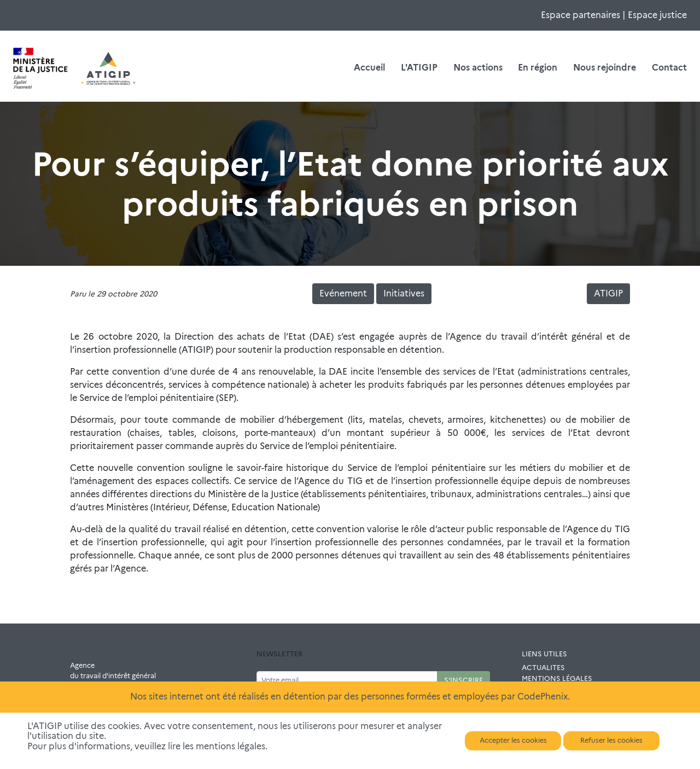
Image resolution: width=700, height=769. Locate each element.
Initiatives (404, 293)
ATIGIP (608, 293)
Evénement (343, 293)
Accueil (369, 68)
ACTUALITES (543, 668)
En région (538, 68)
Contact (669, 68)
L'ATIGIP (419, 68)
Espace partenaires (581, 15)
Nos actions (478, 68)
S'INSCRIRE (463, 680)
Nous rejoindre (605, 68)
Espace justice (657, 15)
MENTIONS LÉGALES (557, 678)
